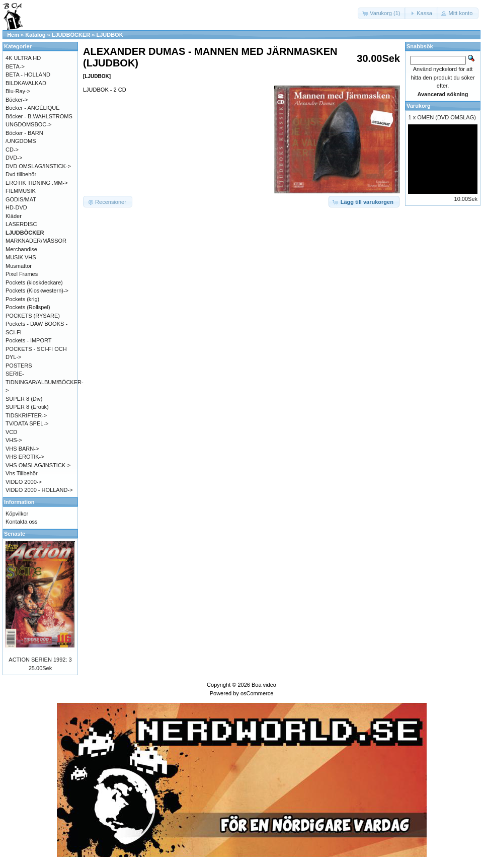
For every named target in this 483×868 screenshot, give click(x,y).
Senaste (15, 534)
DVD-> (14, 158)
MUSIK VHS (21, 257)
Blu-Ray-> (18, 91)
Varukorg (419, 106)
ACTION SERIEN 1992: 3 (40, 660)
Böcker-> (17, 100)
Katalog (35, 35)
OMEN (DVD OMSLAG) (447, 117)
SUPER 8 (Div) (24, 399)
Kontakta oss (22, 522)
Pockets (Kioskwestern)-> (37, 291)
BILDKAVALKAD (26, 83)
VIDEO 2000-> (24, 482)
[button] (382, 13)
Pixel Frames (22, 274)
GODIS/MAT (21, 199)
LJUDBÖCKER (71, 35)
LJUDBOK (109, 35)
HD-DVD (16, 207)
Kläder (14, 216)
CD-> (12, 150)
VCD (11, 432)
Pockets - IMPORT (28, 340)
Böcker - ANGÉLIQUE (33, 108)
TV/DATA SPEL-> (27, 423)
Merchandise (21, 249)
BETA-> (15, 66)
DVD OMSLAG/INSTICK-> (38, 166)
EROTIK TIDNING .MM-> (37, 183)
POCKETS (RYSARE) (33, 316)
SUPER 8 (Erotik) (27, 407)
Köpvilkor (17, 514)
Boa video (264, 685)
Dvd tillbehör (21, 174)
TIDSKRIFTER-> (26, 415)
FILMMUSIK (21, 191)
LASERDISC (21, 224)
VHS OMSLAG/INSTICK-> (38, 465)
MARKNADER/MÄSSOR (36, 241)
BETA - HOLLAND (28, 75)
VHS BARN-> (22, 449)
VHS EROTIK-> (25, 457)
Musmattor (19, 266)
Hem (13, 35)
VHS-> (14, 440)
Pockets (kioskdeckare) (34, 282)
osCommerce (257, 693)
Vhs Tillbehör (22, 473)
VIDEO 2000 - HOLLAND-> (39, 490)
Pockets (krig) (22, 299)
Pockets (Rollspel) (28, 307)
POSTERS (19, 366)
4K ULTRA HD (23, 58)
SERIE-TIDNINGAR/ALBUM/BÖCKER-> (45, 382)
